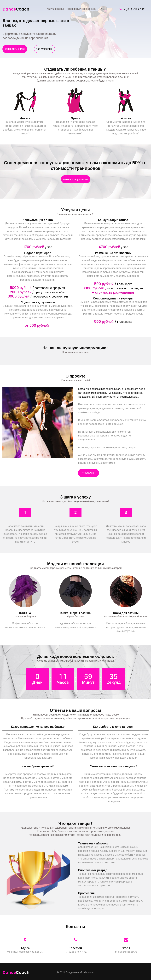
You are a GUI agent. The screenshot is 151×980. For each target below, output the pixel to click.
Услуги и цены (55, 9)
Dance (15, 9)
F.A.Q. (102, 9)
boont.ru (90, 972)
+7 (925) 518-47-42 (134, 9)
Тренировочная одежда (81, 9)
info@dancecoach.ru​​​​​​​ (126, 951)
